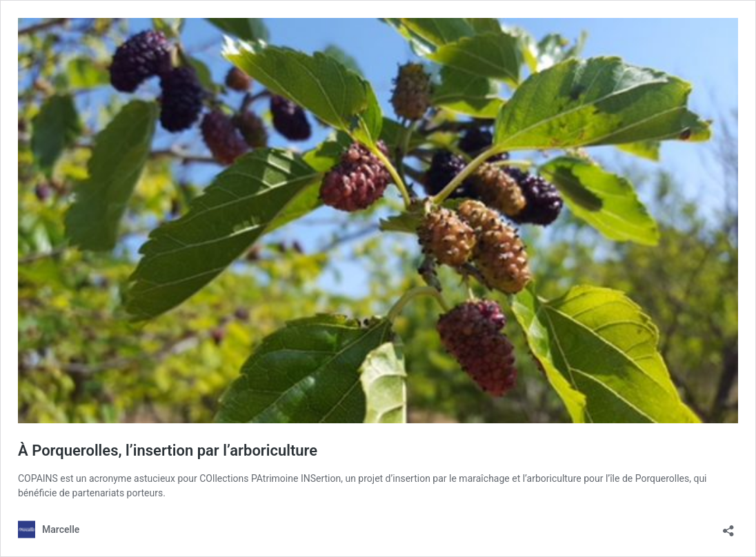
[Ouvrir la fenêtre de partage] (728, 526)
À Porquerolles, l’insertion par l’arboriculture (168, 450)
